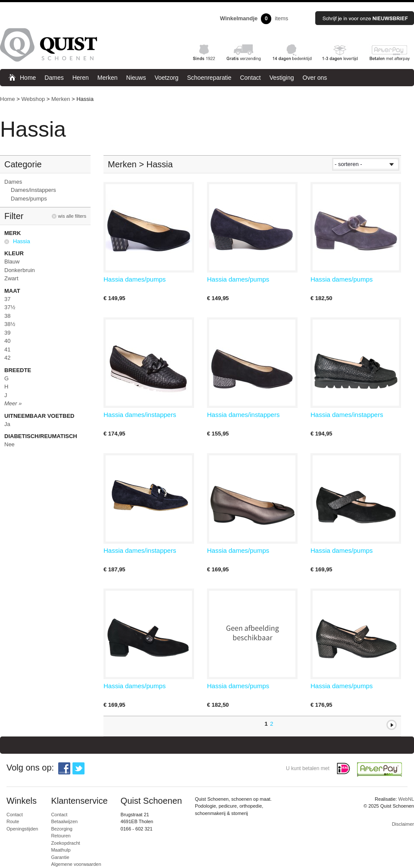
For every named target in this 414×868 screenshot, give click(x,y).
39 (7, 333)
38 (7, 316)
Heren (81, 78)
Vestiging (282, 78)
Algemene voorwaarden (76, 864)
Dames (54, 78)
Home (28, 78)
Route (13, 821)
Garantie (60, 857)
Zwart (11, 278)
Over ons (315, 78)
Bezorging (62, 829)
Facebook (64, 768)
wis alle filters (72, 216)
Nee (9, 444)
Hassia (22, 241)
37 (7, 299)
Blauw (12, 262)
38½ (10, 324)
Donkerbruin (20, 270)
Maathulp (61, 850)
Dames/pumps (29, 199)
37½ (10, 307)
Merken (108, 78)
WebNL (406, 799)
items (254, 19)
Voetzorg (166, 78)
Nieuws (136, 78)
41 (7, 349)
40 (7, 341)
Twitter (78, 768)
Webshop (33, 99)
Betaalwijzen (64, 821)
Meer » (13, 403)
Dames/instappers (33, 190)
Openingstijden (22, 829)
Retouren (61, 836)
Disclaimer (403, 824)
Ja (7, 424)
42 (7, 358)
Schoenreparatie (209, 78)
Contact (250, 78)
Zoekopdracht (65, 843)
